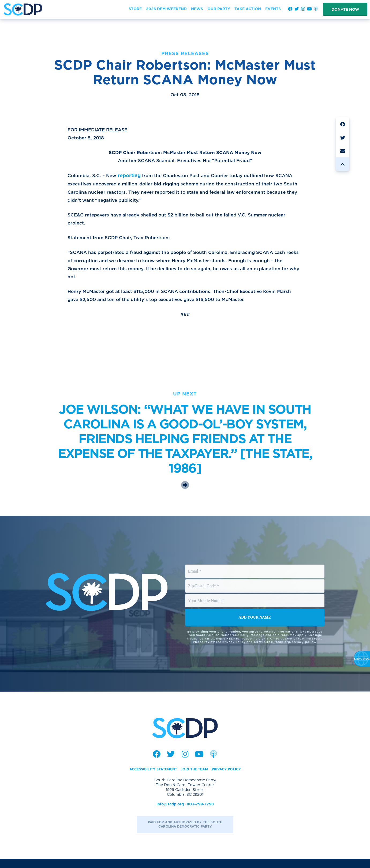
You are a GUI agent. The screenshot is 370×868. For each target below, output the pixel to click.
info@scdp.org (170, 813)
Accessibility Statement (150, 778)
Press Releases (185, 53)
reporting (132, 178)
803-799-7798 (200, 813)
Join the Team (195, 778)
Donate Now (345, 9)
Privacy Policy (231, 778)
